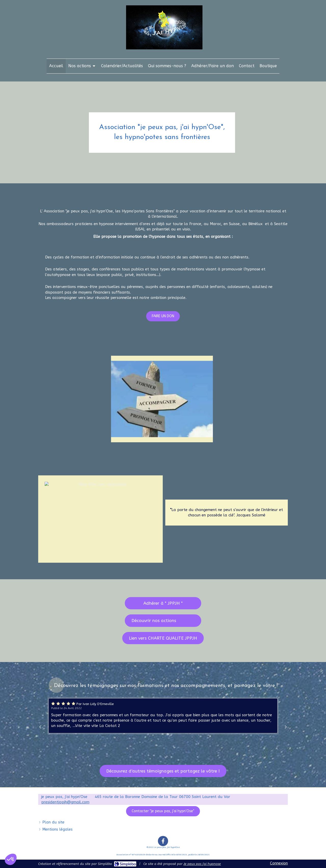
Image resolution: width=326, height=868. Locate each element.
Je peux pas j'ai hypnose (202, 864)
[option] (163, 716)
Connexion (279, 863)
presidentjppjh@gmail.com (65, 802)
